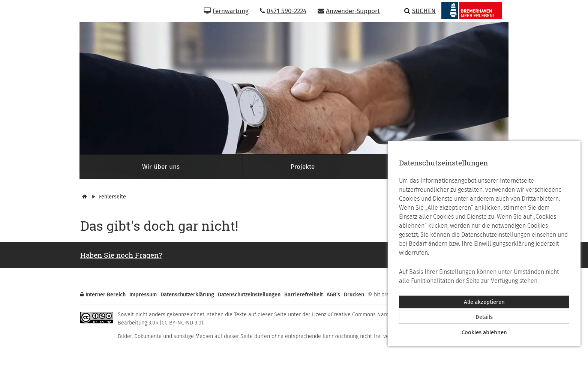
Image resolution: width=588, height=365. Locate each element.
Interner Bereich (103, 295)
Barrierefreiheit (304, 295)
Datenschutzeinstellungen (249, 295)
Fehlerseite (112, 197)
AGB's (333, 295)
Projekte (303, 167)
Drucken (354, 295)
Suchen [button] (420, 11)
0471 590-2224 (283, 11)
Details (484, 317)
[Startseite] (84, 197)
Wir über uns (161, 167)
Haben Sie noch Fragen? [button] (121, 255)
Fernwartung (226, 11)
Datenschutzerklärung (187, 295)
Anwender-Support (349, 11)
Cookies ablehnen (484, 332)
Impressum (143, 295)
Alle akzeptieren (484, 302)
